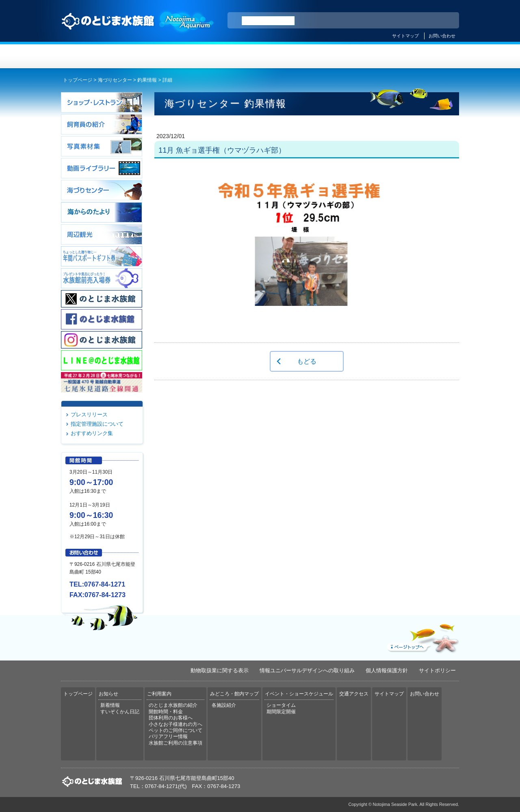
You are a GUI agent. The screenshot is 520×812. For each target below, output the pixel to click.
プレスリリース (89, 415)
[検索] (268, 21)
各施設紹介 (224, 705)
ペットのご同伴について (175, 730)
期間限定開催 (281, 712)
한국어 (444, 21)
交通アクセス (426, 56)
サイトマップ (405, 36)
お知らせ (161, 56)
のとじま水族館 (138, 29)
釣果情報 (147, 80)
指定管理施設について (97, 424)
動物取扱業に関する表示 (220, 670)
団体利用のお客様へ (171, 718)
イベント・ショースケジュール (359, 56)
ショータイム (281, 705)
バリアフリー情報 (168, 736)
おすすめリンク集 (92, 433)
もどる (307, 361)
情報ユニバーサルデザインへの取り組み (307, 670)
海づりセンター (115, 80)
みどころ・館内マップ (293, 56)
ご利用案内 (227, 56)
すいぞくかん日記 (120, 712)
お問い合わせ (442, 36)
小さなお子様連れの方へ (175, 724)
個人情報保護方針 (387, 670)
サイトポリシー (437, 670)
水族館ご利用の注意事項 (175, 743)
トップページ (94, 56)
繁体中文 (425, 21)
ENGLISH (382, 21)
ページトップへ (422, 637)
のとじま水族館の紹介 (173, 705)
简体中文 (403, 21)
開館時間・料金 (166, 712)
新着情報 (110, 705)
